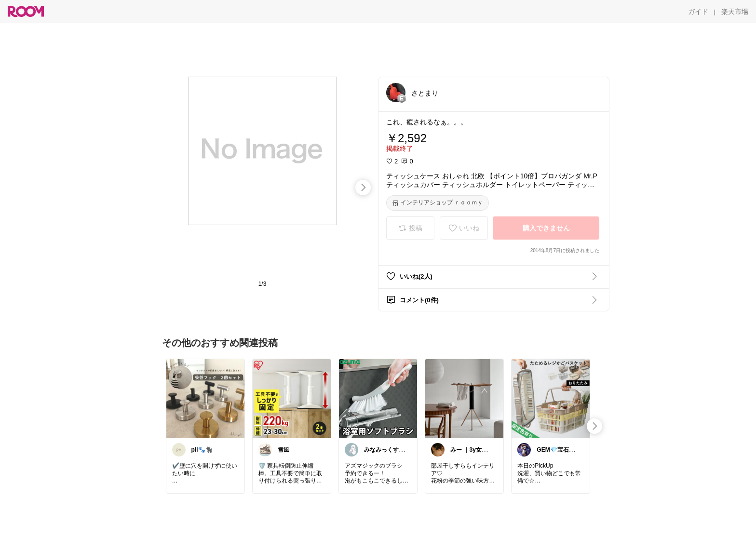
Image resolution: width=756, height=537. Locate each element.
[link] (205, 398)
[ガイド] (698, 12)
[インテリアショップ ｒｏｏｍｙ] (438, 203)
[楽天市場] (735, 12)
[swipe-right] (363, 188)
